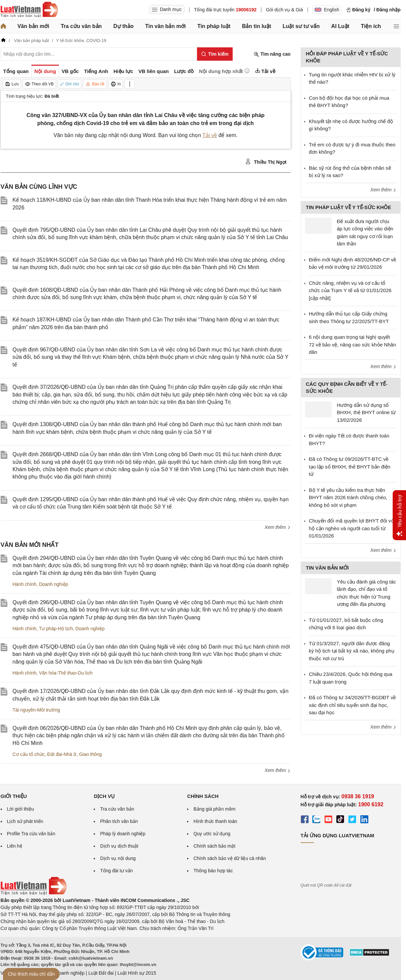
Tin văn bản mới (165, 26)
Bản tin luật (256, 26)
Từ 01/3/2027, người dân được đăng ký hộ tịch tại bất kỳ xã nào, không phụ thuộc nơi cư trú (352, 651)
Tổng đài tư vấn (116, 871)
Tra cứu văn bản (81, 26)
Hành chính (25, 584)
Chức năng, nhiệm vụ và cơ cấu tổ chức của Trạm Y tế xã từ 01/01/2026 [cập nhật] (350, 290)
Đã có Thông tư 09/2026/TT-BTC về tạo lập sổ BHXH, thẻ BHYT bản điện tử (350, 466)
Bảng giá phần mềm (214, 809)
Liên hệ (15, 846)
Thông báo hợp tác (213, 871)
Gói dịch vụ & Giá (284, 10)
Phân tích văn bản (119, 821)
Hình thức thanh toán (215, 821)
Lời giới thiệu (20, 809)
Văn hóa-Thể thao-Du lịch (66, 673)
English (327, 10)
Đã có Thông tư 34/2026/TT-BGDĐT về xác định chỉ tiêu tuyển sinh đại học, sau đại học (352, 705)
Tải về (210, 135)
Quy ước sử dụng (212, 834)
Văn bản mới (33, 26)
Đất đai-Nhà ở (62, 754)
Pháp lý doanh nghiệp (123, 834)
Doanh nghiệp (53, 584)
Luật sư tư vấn (301, 26)
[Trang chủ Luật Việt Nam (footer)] (34, 893)
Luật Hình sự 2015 (137, 973)
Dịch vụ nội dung (118, 858)
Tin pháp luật (214, 26)
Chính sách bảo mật (214, 846)
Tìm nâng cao (272, 54)
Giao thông (90, 754)
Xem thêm (278, 527)
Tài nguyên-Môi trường (36, 710)
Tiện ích (371, 26)
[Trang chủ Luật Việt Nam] (29, 10)
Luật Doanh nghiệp (65, 973)
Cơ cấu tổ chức (29, 754)
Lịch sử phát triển (25, 821)
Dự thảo (123, 26)
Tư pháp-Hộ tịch (56, 629)
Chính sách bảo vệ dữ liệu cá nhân (229, 858)
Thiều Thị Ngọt (266, 162)
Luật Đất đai (101, 973)
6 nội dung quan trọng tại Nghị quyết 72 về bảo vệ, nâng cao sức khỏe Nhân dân (352, 344)
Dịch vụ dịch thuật (119, 846)
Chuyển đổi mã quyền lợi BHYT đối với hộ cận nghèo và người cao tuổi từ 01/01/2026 (352, 528)
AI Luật (340, 26)
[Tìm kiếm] (215, 54)
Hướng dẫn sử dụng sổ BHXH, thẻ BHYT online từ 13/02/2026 (366, 412)
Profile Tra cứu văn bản (31, 834)
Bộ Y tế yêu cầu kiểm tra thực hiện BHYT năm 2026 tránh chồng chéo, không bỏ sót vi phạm (348, 498)
